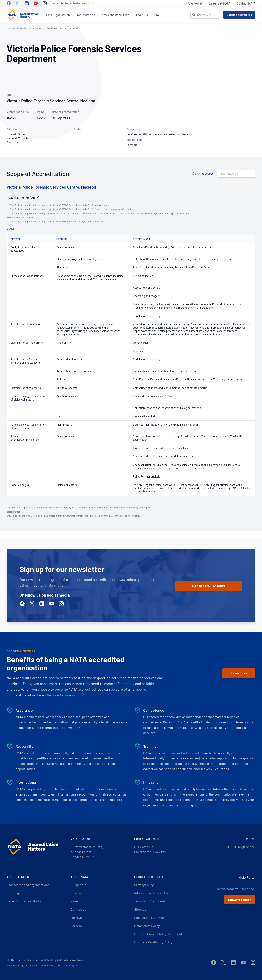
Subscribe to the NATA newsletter (73, 3)
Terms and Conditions (150, 901)
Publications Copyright (151, 917)
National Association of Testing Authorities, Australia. (50, 960)
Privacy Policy (144, 885)
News (75, 901)
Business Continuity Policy (153, 942)
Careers (76, 926)
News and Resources (115, 15)
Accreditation (86, 15)
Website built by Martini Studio (22, 965)
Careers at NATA (219, 3)
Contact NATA (246, 3)
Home (10, 28)
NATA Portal (194, 3)
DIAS (157, 15)
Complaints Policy (147, 926)
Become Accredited (239, 15)
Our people (78, 885)
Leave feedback (240, 899)
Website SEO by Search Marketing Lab (59, 965)
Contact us (78, 909)
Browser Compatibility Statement (158, 934)
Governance (79, 893)
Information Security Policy (153, 893)
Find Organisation (58, 15)
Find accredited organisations (28, 885)
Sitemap (140, 909)
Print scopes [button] (206, 174)
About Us (142, 15)
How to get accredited (22, 893)
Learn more (239, 673)
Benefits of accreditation (25, 901)
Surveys (76, 917)
